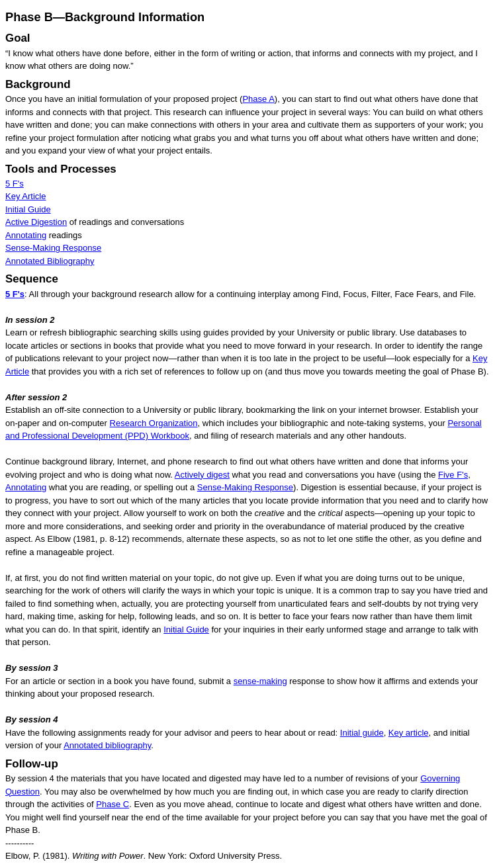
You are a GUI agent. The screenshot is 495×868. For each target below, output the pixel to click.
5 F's (15, 184)
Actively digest (202, 475)
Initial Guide (28, 209)
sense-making (260, 681)
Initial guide (362, 733)
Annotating (26, 235)
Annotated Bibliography (50, 261)
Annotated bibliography (107, 745)
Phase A (258, 99)
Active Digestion (36, 222)
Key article (409, 733)
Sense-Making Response (53, 248)
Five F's (453, 475)
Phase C (112, 804)
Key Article (25, 196)
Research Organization (154, 423)
